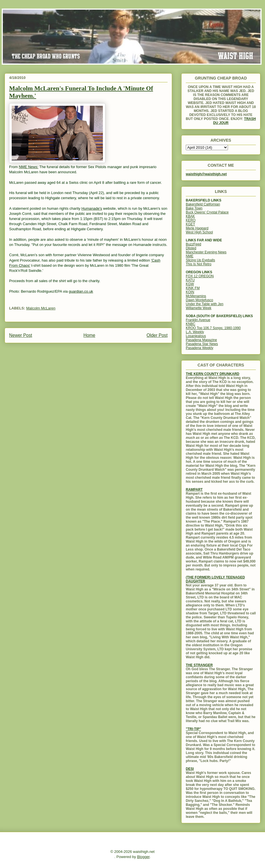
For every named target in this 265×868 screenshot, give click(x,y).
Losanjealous (196, 336)
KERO (191, 220)
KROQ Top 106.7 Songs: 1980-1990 (213, 328)
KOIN (190, 292)
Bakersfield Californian (203, 204)
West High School (199, 232)
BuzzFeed (193, 244)
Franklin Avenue (198, 320)
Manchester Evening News (206, 252)
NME (190, 256)
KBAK (190, 216)
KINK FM (193, 288)
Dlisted (191, 248)
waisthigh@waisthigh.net (206, 174)
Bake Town (194, 208)
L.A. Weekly (195, 332)
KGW (190, 284)
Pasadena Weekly (200, 348)
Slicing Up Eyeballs (200, 260)
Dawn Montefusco (199, 300)
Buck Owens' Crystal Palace (207, 212)
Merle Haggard (197, 228)
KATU (190, 280)
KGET (190, 224)
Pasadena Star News (202, 344)
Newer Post (21, 335)
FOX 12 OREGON (200, 276)
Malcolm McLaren (41, 308)
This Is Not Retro (199, 264)
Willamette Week (199, 308)
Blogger (143, 857)
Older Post (157, 335)
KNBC (190, 324)
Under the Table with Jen (205, 304)
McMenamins (196, 296)
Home (89, 335)
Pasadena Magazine (201, 340)
